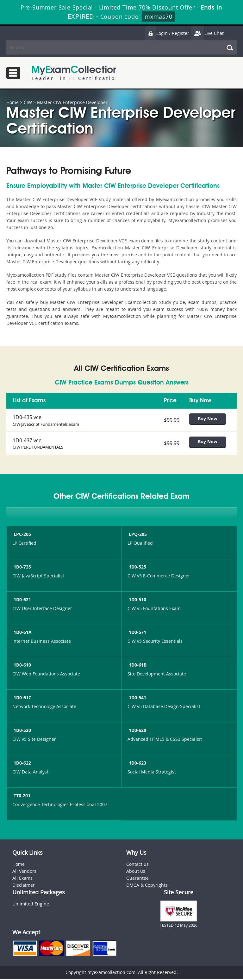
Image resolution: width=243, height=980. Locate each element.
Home (12, 102)
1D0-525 (137, 568)
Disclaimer (24, 886)
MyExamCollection (75, 73)
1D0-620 (137, 731)
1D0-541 (137, 698)
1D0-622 (22, 764)
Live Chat (207, 33)
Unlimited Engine (31, 905)
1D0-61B (137, 666)
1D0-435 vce (27, 417)
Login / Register (167, 33)
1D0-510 (137, 600)
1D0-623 (137, 764)
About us (136, 872)
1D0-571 (137, 633)
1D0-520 (22, 731)
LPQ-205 (137, 535)
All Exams (22, 879)
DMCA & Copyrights (147, 886)
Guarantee (137, 879)
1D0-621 (22, 600)
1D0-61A (22, 633)
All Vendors (24, 872)
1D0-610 (22, 666)
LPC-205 (22, 535)
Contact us (137, 865)
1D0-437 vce (27, 441)
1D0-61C (22, 698)
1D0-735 (22, 568)
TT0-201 (21, 796)
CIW (28, 102)
